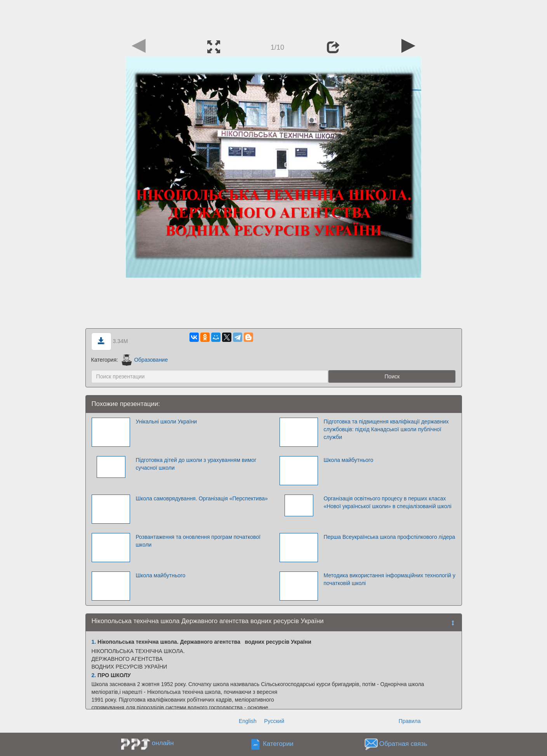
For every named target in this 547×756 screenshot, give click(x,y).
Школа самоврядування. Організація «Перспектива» (201, 498)
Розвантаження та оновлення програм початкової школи (198, 541)
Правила (410, 721)
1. (94, 642)
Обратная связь (403, 744)
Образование (145, 360)
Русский (274, 721)
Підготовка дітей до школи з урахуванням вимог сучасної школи (196, 464)
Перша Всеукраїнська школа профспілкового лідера (389, 537)
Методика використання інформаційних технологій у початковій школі (389, 579)
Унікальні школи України (166, 422)
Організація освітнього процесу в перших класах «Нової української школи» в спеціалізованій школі (387, 502)
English (248, 721)
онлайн (163, 743)
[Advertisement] (274, 17)
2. (94, 675)
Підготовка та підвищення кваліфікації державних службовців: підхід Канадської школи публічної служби (386, 429)
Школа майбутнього (348, 460)
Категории (278, 744)
